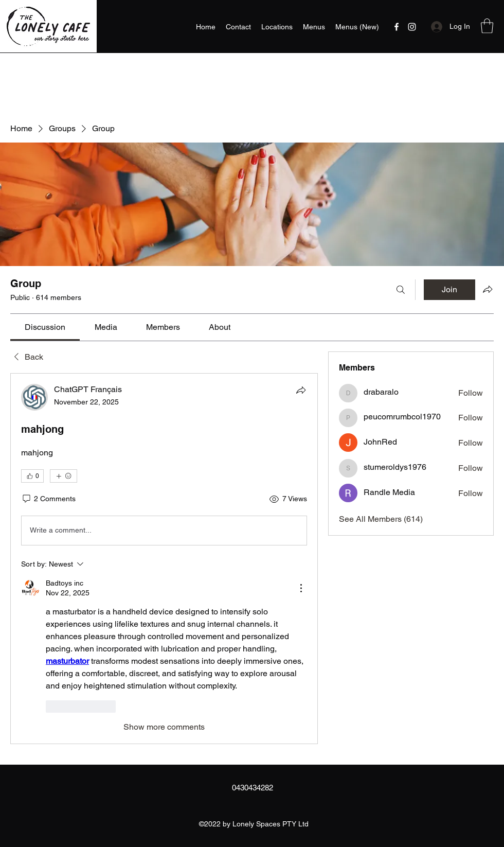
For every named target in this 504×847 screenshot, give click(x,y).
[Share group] (488, 289)
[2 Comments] (48, 499)
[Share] (301, 390)
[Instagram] (412, 27)
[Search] (401, 290)
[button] (487, 26)
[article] (164, 559)
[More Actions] (301, 588)
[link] (45, 327)
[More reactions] (64, 476)
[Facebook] (397, 27)
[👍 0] (32, 476)
